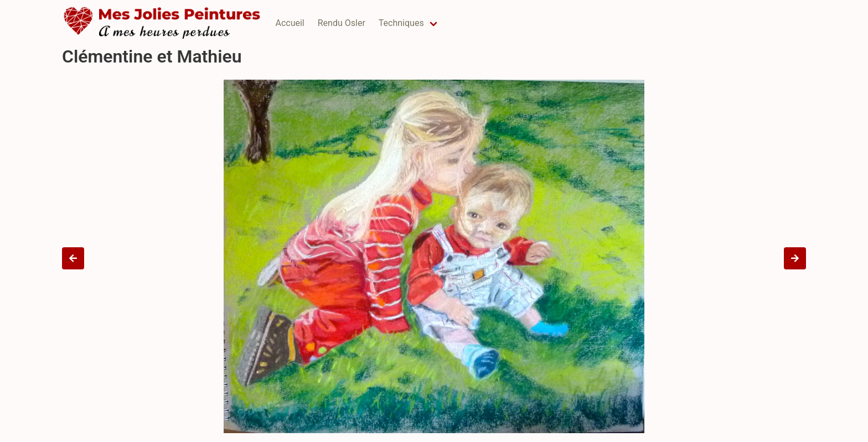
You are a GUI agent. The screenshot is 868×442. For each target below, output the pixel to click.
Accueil (290, 23)
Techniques (401, 23)
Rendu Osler (342, 23)
